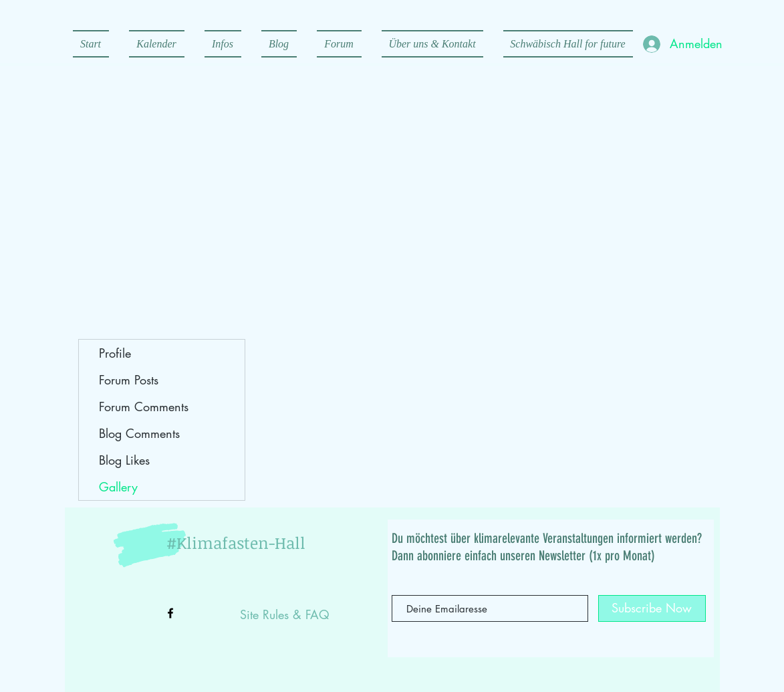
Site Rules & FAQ (285, 614)
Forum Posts (129, 380)
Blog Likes (124, 460)
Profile (115, 353)
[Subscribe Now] (652, 608)
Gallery (118, 487)
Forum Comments (144, 407)
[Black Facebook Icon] (170, 613)
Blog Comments (139, 433)
